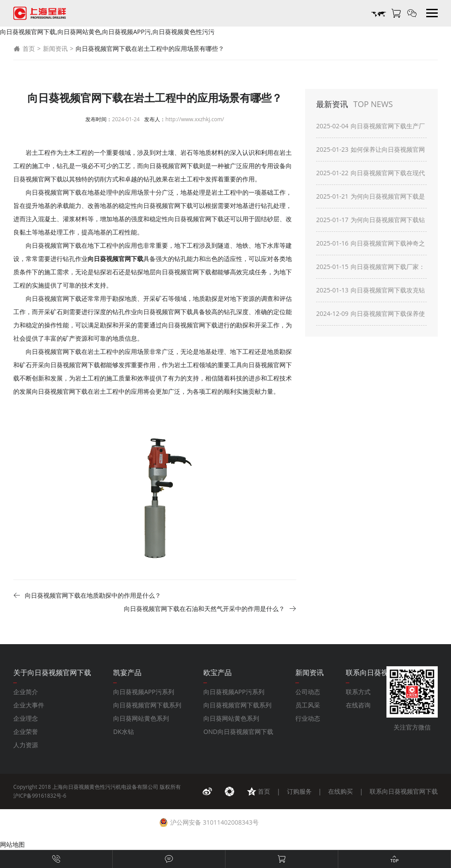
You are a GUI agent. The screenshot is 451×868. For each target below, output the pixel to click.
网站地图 (12, 844)
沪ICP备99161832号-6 (40, 796)
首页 (24, 49)
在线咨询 (358, 705)
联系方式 (358, 692)
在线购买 (340, 791)
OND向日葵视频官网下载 (238, 732)
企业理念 (26, 718)
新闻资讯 (55, 48)
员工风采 (308, 705)
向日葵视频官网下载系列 (147, 705)
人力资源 (26, 745)
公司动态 (308, 692)
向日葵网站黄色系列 (141, 718)
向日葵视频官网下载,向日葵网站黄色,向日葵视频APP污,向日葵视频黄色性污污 (107, 32)
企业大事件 (29, 705)
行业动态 (308, 718)
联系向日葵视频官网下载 (404, 791)
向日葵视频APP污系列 (144, 692)
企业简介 (26, 692)
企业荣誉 (26, 732)
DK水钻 (124, 732)
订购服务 (299, 791)
